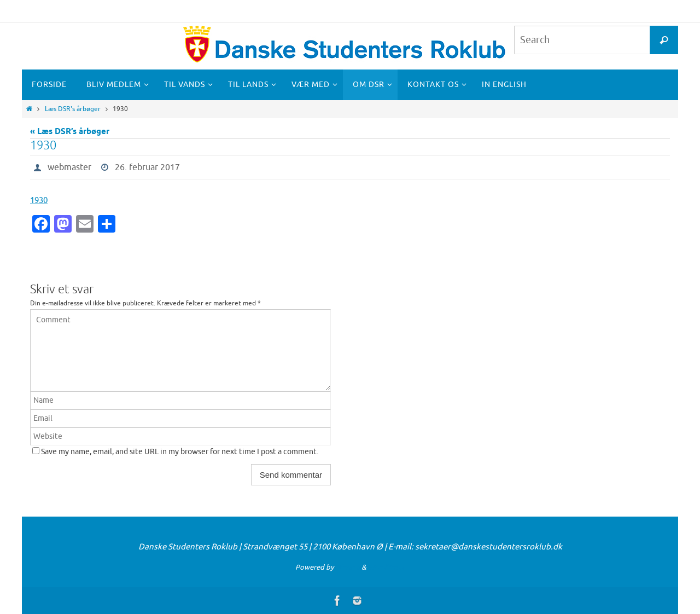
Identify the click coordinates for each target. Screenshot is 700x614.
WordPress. (387, 567)
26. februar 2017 (147, 167)
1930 (39, 201)
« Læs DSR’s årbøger (70, 132)
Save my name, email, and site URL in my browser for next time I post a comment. (180, 452)
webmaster (69, 167)
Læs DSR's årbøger (73, 109)
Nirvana (348, 567)
